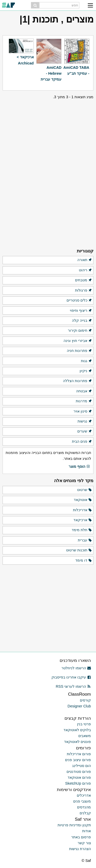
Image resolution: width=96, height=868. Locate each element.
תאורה (85, 260)
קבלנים (85, 813)
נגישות (85, 421)
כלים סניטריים (79, 301)
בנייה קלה (82, 321)
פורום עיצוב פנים (78, 760)
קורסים (85, 700)
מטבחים (84, 280)
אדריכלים (84, 795)
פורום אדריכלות (79, 754)
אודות (87, 831)
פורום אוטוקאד (79, 777)
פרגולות (84, 291)
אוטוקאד (83, 500)
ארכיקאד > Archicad (25, 60)
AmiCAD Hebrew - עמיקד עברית (51, 74)
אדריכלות (83, 510)
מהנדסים (84, 807)
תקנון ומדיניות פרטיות (74, 825)
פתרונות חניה (79, 351)
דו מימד (84, 561)
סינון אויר (83, 411)
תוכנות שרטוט (79, 550)
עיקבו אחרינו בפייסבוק (71, 677)
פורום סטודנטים (79, 772)
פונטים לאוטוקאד (77, 742)
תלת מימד (82, 530)
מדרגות (84, 401)
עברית (85, 540)
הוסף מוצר (79, 467)
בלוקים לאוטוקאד (77, 730)
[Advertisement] (48, 132)
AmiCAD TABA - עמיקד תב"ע (76, 70)
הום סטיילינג (82, 766)
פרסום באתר (81, 837)
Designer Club (79, 706)
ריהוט (86, 270)
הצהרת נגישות (80, 849)
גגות (87, 361)
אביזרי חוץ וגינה (78, 341)
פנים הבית (82, 442)
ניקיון (86, 371)
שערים (85, 431)
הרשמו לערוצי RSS (73, 686)
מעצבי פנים (82, 801)
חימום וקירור (80, 331)
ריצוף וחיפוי (81, 311)
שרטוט (85, 490)
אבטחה (84, 391)
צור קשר (84, 843)
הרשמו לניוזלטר (76, 668)
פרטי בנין (84, 724)
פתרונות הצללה (78, 381)
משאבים (85, 736)
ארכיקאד (83, 520)
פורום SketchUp (78, 783)
